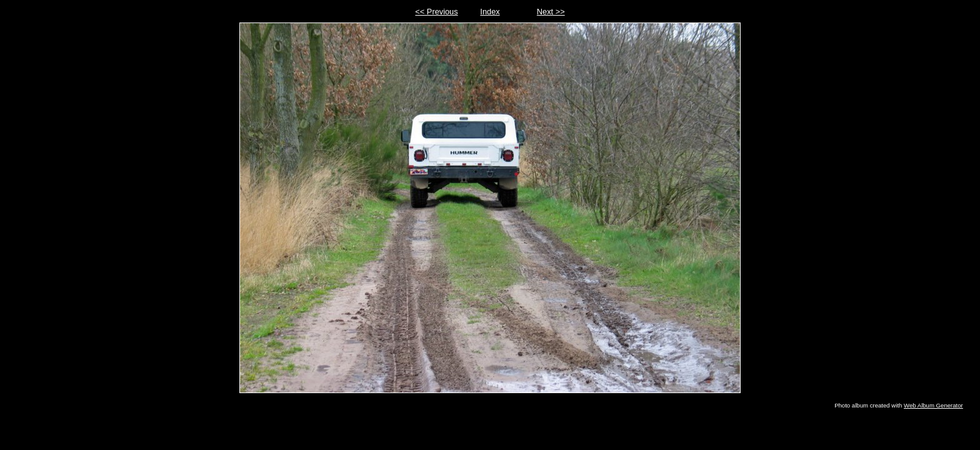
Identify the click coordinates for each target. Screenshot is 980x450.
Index (490, 12)
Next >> (551, 12)
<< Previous (436, 12)
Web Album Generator (933, 405)
